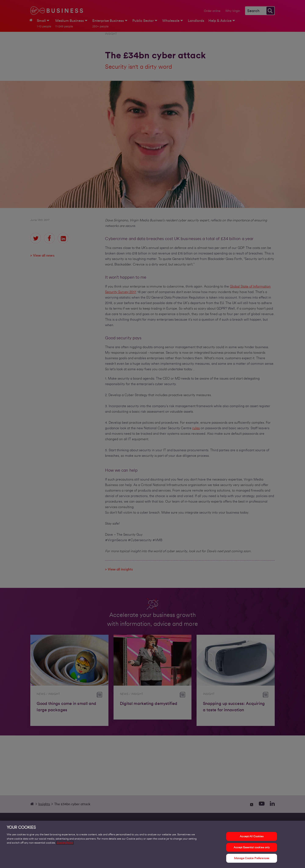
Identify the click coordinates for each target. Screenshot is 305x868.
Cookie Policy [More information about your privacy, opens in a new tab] (65, 844)
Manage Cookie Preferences (252, 859)
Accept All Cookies (252, 837)
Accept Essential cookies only (252, 848)
